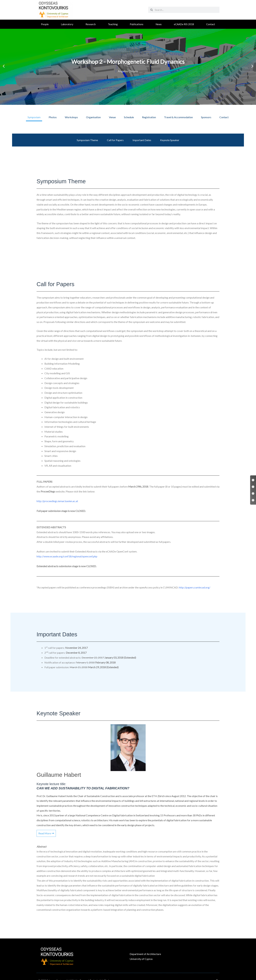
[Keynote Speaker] (253, 500)
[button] (4, 66)
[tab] (34, 117)
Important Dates (142, 140)
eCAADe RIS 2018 (184, 24)
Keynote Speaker (170, 140)
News (159, 24)
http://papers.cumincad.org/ (195, 587)
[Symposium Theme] (253, 480)
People (45, 24)
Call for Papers (115, 140)
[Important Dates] (253, 493)
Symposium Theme (87, 140)
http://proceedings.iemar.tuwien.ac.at (57, 501)
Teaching (113, 24)
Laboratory (67, 24)
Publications (137, 24)
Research (91, 24)
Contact (211, 24)
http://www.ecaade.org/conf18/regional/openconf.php (67, 556)
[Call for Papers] (253, 487)
